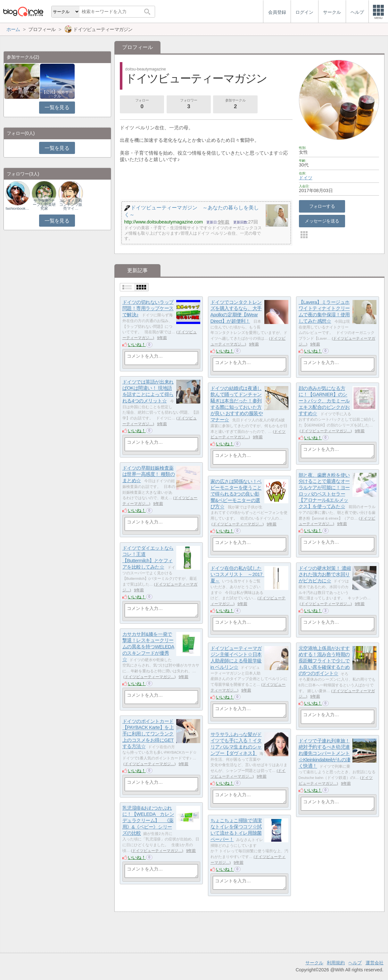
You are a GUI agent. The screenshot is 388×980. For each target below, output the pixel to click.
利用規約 (336, 963)
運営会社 (375, 963)
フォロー (142, 104)
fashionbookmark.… (18, 208)
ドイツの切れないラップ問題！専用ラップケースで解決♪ (148, 308)
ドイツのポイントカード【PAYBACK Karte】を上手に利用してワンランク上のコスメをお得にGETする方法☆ (148, 734)
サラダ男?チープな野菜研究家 (44, 205)
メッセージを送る (322, 221)
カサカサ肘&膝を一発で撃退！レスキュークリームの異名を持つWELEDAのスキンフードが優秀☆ (148, 647)
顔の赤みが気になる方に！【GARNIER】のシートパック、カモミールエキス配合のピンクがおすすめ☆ (324, 401)
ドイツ (306, 178)
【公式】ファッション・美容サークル (22, 92)
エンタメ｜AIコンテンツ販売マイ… (71, 205)
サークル (314, 963)
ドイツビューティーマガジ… (326, 431)
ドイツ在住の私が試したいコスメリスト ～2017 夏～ (239, 574)
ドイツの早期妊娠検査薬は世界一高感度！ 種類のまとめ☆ (149, 474)
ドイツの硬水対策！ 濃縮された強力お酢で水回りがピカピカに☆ (325, 574)
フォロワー (189, 104)
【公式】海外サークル (57, 94)
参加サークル (235, 104)
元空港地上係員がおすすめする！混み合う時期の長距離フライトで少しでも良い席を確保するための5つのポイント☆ (324, 661)
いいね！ (137, 344)
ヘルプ (355, 963)
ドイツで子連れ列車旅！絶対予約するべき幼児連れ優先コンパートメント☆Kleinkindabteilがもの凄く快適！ (325, 753)
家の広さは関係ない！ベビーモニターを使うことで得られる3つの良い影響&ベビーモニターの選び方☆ (236, 494)
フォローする (322, 206)
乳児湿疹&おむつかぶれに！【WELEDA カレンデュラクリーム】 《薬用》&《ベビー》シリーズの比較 (148, 821)
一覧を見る (57, 107)
